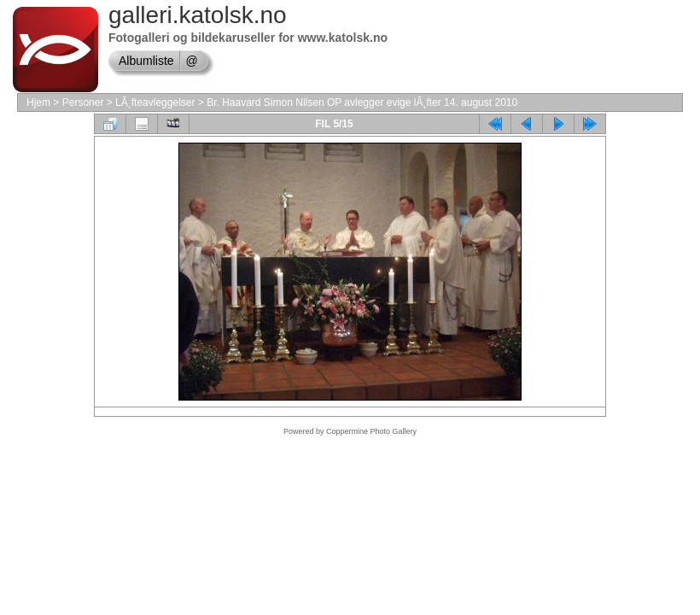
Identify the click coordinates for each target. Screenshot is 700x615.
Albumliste (146, 61)
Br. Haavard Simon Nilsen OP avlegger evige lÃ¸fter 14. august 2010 (362, 102)
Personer (83, 102)
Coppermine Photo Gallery (371, 431)
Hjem (38, 102)
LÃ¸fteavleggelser (155, 102)
